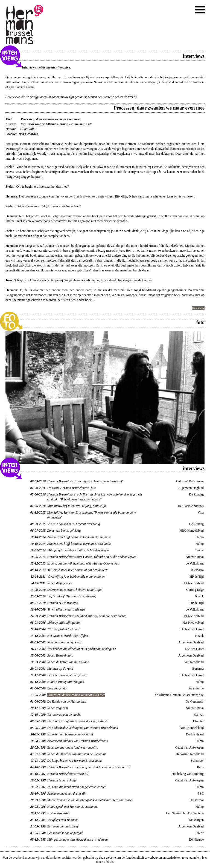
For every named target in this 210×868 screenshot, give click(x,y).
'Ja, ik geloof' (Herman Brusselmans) (72, 596)
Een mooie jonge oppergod (65, 833)
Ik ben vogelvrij (58, 708)
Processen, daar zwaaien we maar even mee (76, 695)
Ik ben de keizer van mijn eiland (68, 662)
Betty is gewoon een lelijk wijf (67, 675)
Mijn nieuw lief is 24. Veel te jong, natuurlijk (77, 506)
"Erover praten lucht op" (64, 629)
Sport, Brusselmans (60, 655)
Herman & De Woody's (62, 603)
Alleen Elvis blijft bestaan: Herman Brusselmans (79, 537)
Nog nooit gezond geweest (65, 642)
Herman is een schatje (62, 780)
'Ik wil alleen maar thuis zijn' (66, 609)
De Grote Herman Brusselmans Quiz (72, 488)
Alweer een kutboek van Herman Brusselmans (78, 741)
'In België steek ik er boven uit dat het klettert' (78, 570)
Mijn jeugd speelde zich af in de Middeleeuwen (78, 550)
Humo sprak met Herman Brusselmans (73, 807)
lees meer (198, 308)
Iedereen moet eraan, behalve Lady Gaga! (75, 590)
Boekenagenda (57, 688)
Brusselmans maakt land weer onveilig (73, 747)
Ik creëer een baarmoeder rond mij (70, 734)
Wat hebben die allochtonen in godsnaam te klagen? (82, 649)
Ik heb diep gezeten (60, 583)
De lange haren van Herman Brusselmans (75, 761)
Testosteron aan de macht (64, 715)
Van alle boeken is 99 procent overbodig (74, 524)
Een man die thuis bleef (63, 826)
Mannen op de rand (60, 669)
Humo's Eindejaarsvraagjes (66, 682)
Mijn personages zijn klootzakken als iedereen (78, 840)
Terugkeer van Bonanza (63, 820)
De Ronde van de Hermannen (67, 701)
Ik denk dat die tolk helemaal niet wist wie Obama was (83, 563)
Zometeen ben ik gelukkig (64, 531)
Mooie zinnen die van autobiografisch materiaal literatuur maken (90, 800)
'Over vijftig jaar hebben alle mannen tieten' (76, 577)
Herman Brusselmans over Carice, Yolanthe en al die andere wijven (92, 557)
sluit (110, 862)
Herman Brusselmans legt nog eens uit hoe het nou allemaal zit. (89, 767)
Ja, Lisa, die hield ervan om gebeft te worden (77, 787)
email (13, 87)
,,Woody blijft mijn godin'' (64, 623)
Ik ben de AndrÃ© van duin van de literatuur (77, 754)
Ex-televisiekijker (59, 813)
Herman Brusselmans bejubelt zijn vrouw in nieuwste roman (87, 616)
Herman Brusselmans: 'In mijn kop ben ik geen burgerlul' (85, 481)
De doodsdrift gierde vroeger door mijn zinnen (78, 721)
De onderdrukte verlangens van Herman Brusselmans (83, 728)
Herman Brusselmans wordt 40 (68, 774)
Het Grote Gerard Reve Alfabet (68, 636)
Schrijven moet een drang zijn (67, 793)
